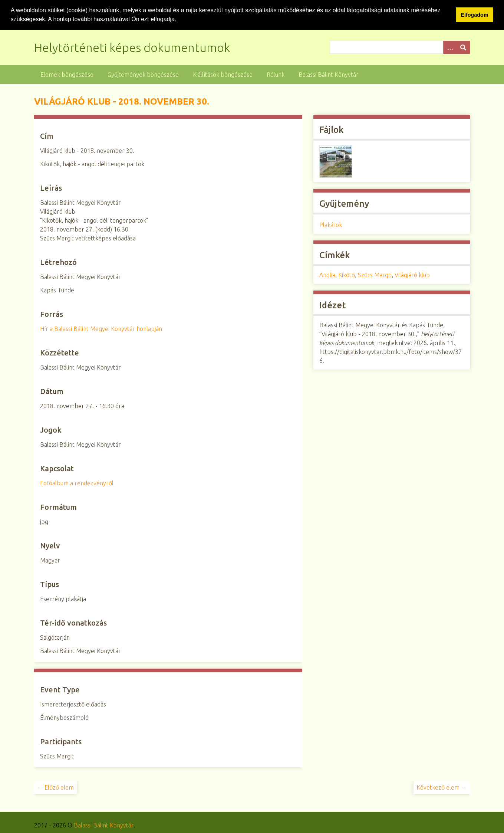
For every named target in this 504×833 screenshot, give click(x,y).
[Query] (400, 47)
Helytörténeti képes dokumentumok (132, 47)
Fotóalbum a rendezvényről (77, 483)
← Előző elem (55, 787)
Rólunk (276, 74)
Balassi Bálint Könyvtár (329, 74)
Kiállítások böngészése (223, 74)
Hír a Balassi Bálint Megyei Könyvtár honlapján (101, 328)
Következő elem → (442, 787)
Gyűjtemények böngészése (143, 74)
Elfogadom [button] (474, 15)
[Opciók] (450, 47)
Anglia (327, 275)
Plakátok (331, 224)
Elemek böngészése (67, 74)
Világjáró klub (412, 275)
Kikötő (347, 275)
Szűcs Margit (375, 275)
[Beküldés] (463, 47)
